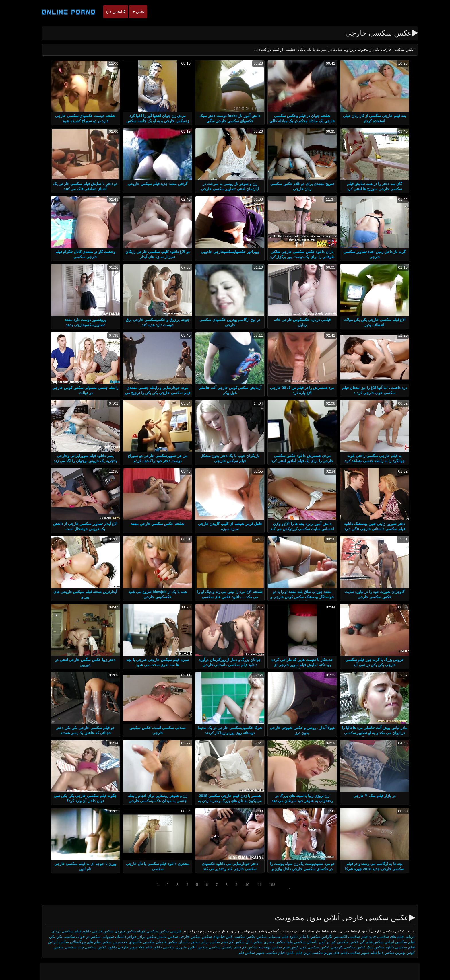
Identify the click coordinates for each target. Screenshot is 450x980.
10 (242, 885)
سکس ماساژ (162, 937)
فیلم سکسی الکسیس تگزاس (340, 937)
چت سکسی (69, 947)
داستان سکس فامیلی (168, 942)
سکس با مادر (305, 937)
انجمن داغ (111, 12)
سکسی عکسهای (137, 942)
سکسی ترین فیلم (305, 953)
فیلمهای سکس (208, 937)
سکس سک (371, 947)
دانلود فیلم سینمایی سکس (273, 937)
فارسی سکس (165, 931)
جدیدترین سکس (109, 942)
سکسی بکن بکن (57, 937)
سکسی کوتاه (143, 931)
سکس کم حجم (227, 942)
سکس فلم (242, 953)
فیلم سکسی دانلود (395, 947)
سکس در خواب (83, 937)
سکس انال (249, 942)
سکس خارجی (184, 937)
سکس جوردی (121, 931)
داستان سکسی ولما (297, 942)
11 (254, 885)
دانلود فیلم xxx (145, 947)
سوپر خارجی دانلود (118, 947)
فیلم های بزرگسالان (81, 942)
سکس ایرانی (54, 942)
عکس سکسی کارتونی (343, 947)
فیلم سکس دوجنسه (269, 947)
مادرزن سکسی (170, 947)
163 (267, 885)
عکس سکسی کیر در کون (333, 942)
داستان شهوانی (109, 937)
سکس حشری (270, 942)
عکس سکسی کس (236, 937)
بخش (134, 12)
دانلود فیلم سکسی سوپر (270, 953)
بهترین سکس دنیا (387, 953)
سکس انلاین (192, 947)
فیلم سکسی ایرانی (395, 942)
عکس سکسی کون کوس (305, 947)
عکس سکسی (91, 947)
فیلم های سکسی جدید (381, 937)
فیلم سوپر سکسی (357, 953)
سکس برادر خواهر (137, 937)
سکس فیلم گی (366, 942)
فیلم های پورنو (331, 953)
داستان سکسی (215, 947)
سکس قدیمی (98, 931)
